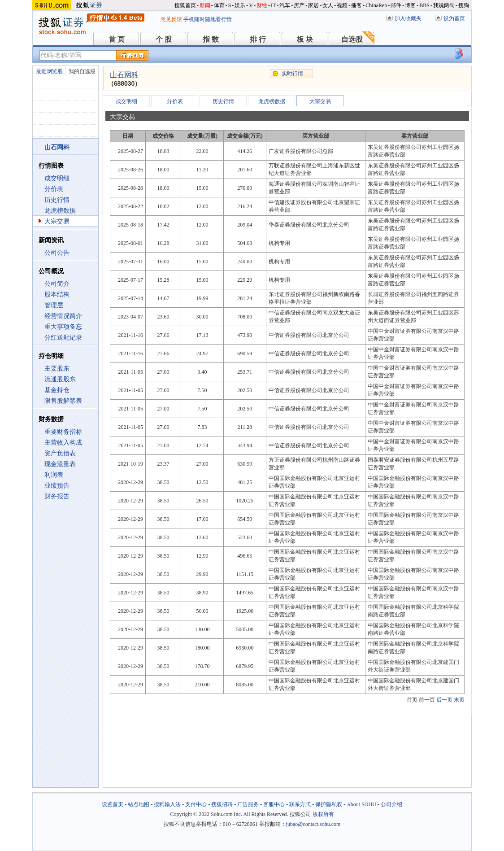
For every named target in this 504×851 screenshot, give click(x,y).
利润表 (54, 475)
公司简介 (57, 284)
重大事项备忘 (63, 327)
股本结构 (57, 295)
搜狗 (464, 5)
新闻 (205, 5)
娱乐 (240, 5)
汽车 (285, 5)
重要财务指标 (63, 432)
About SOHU (361, 804)
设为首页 (454, 18)
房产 (299, 5)
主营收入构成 (63, 443)
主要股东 (57, 369)
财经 (262, 5)
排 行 (258, 39)
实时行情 (292, 74)
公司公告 (57, 253)
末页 (459, 700)
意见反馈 (171, 19)
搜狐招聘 (222, 804)
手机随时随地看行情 (208, 19)
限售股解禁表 (63, 401)
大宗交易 (57, 221)
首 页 (117, 39)
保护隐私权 (329, 804)
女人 (328, 5)
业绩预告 (57, 486)
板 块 (305, 39)
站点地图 (139, 804)
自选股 (352, 39)
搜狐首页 (185, 5)
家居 (313, 5)
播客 (356, 5)
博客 (410, 5)
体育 (219, 5)
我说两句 (444, 5)
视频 (342, 5)
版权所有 (323, 814)
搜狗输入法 (167, 804)
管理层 (54, 305)
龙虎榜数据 (60, 211)
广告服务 (248, 804)
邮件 (396, 5)
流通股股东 (60, 379)
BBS (424, 5)
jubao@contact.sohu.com (313, 824)
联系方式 (300, 804)
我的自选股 (82, 71)
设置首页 (113, 804)
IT (273, 5)
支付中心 (196, 804)
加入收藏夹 (408, 18)
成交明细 (57, 178)
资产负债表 (60, 453)
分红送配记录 (63, 338)
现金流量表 (60, 464)
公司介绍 (391, 804)
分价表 (54, 189)
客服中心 (274, 804)
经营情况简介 (63, 316)
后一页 (444, 700)
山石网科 (124, 75)
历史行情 (57, 200)
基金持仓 (57, 390)
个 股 (164, 39)
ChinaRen (376, 5)
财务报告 (57, 496)
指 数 (211, 39)
